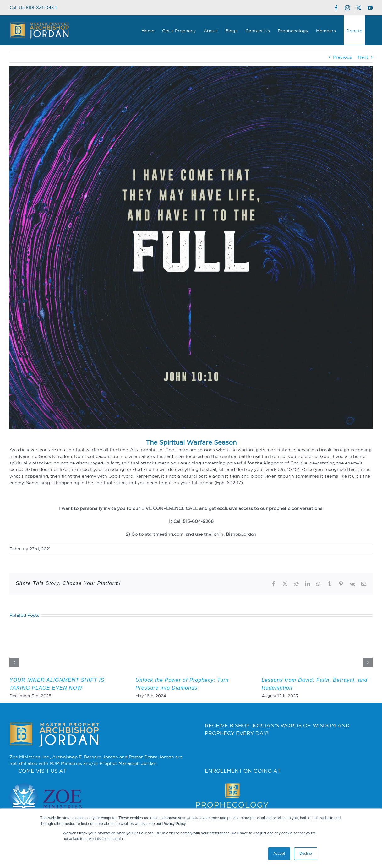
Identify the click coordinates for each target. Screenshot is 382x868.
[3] (191, 247)
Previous (342, 57)
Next (363, 57)
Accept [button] (279, 854)
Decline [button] (306, 854)
